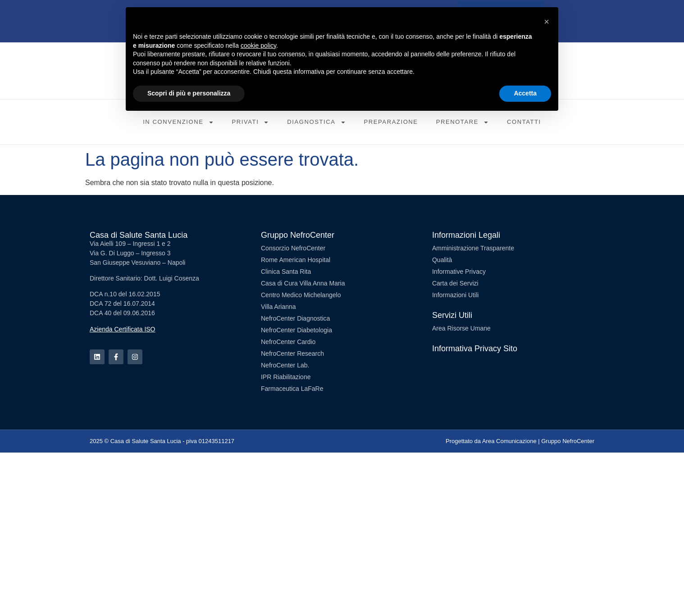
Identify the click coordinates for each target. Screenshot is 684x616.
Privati (251, 122)
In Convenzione (178, 122)
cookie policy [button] (258, 45)
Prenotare (463, 122)
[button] (547, 22)
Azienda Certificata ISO (123, 329)
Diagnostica (316, 122)
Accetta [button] (525, 93)
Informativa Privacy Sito (475, 349)
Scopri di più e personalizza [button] (189, 93)
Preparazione (391, 122)
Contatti (524, 122)
